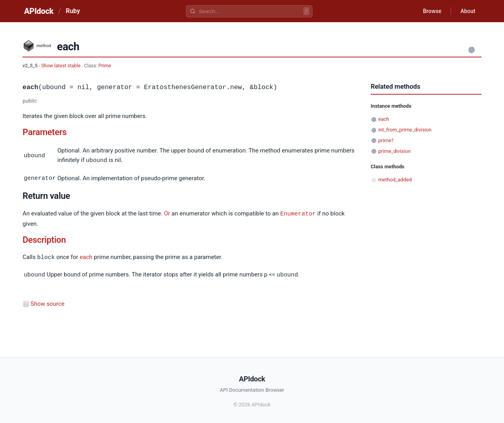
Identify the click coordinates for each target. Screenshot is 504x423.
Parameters (45, 132)
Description (44, 239)
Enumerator (298, 213)
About (468, 11)
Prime (105, 66)
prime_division (394, 151)
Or (167, 213)
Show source (47, 302)
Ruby (73, 11)
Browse (432, 11)
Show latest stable (61, 66)
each (86, 256)
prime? (386, 140)
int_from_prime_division (405, 130)
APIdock (39, 11)
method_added (395, 180)
